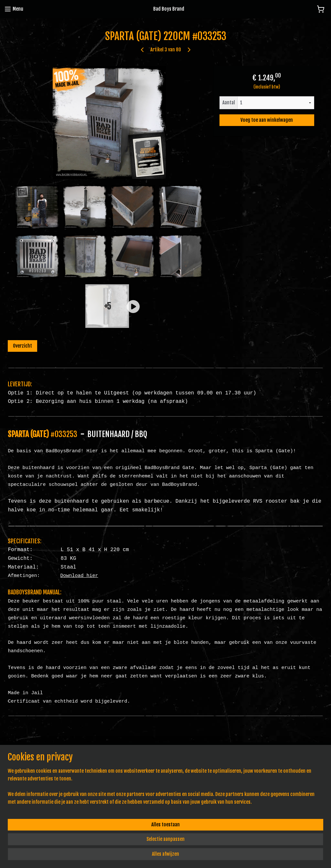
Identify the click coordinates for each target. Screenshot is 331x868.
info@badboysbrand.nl (28, 772)
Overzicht (22, 346)
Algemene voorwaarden (135, 758)
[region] (123, 841)
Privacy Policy (127, 765)
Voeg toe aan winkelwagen (267, 120)
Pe (131, 772)
